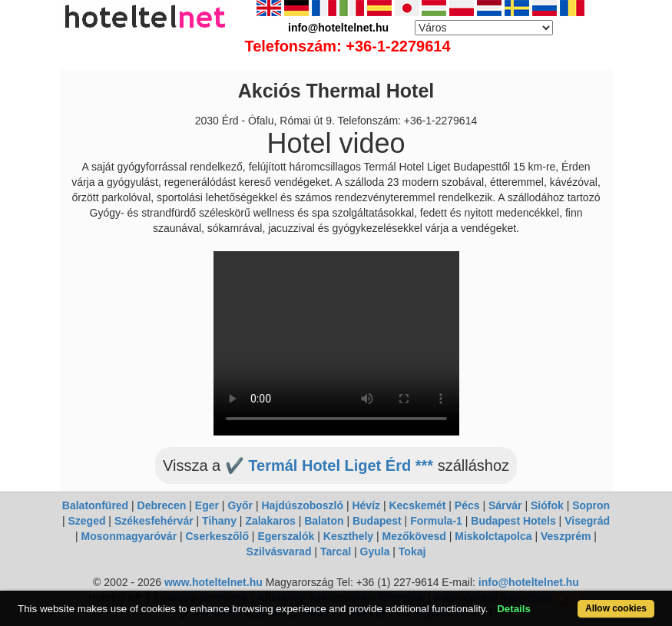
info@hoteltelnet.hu (529, 582)
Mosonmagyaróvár (129, 536)
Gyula (375, 551)
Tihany (219, 521)
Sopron (591, 505)
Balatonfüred (95, 505)
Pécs (467, 505)
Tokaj (412, 551)
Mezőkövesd (414, 536)
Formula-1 (436, 521)
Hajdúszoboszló (302, 505)
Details (514, 609)
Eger (207, 505)
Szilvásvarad (279, 551)
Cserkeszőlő (217, 536)
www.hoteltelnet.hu (214, 582)
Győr (240, 505)
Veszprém (566, 536)
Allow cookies (616, 608)
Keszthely (348, 536)
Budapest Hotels (513, 521)
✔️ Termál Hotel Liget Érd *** (329, 465)
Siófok (547, 505)
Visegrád (587, 521)
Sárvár (505, 505)
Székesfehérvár (154, 521)
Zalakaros (270, 521)
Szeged (86, 521)
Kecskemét (417, 505)
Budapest (377, 521)
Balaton (324, 521)
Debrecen (162, 505)
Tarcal (336, 551)
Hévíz (366, 505)
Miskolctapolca (493, 536)
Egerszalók (286, 536)
